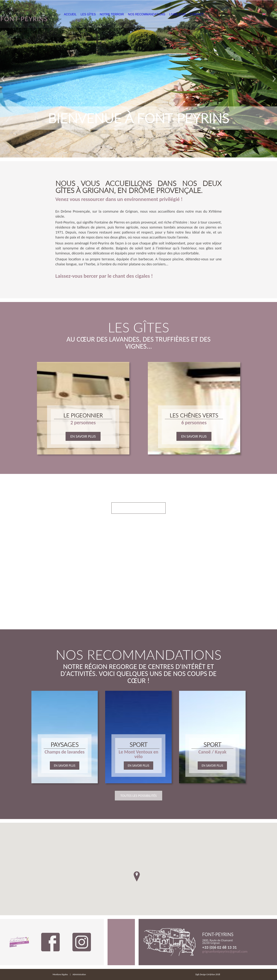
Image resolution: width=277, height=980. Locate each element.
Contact (214, 14)
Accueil (80, 14)
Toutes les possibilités (138, 796)
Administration (79, 974)
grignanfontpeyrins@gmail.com (225, 951)
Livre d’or (193, 14)
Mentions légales (60, 974)
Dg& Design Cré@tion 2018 (208, 974)
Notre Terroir (125, 14)
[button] (3, 79)
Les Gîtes (100, 14)
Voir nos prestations (138, 508)
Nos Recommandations (161, 14)
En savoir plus (83, 436)
